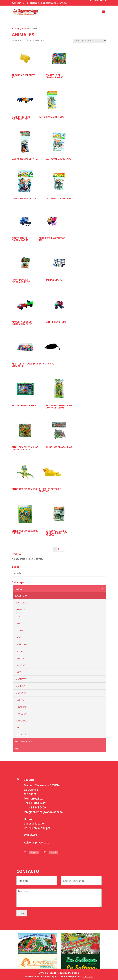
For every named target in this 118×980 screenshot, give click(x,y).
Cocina (19, 630)
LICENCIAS (20, 665)
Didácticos (21, 644)
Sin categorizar (23, 742)
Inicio (14, 28)
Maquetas (21, 679)
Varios (19, 728)
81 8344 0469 (37, 807)
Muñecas (20, 686)
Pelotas (20, 700)
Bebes (19, 617)
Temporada (60, 721)
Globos (20, 658)
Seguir (34, 852)
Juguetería (23, 28)
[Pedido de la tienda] (90, 41)
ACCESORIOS (22, 603)
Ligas (19, 672)
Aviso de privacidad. (36, 842)
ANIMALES (21, 610)
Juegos (60, 589)
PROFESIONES (22, 714)
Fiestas (19, 651)
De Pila (19, 637)
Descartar (88, 977)
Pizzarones (22, 707)
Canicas (20, 624)
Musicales (21, 693)
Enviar (22, 913)
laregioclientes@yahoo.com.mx (44, 812)
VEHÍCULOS (21, 735)
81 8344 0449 (37, 803)
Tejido (60, 748)
